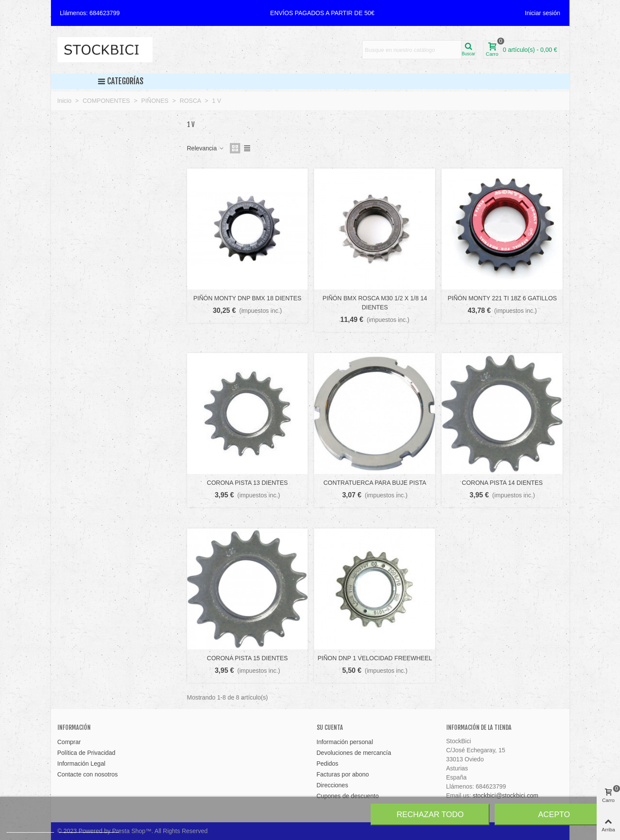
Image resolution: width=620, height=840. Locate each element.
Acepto (554, 815)
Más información (30, 829)
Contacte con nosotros (88, 774)
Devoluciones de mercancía (354, 753)
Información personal (345, 742)
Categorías (120, 81)
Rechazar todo (430, 815)
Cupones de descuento (348, 796)
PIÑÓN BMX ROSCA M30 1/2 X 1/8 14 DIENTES (375, 303)
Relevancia (206, 148)
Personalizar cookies (89, 829)
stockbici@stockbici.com (506, 795)
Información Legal (81, 764)
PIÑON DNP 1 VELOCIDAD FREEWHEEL (375, 658)
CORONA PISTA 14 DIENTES (502, 483)
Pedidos (328, 764)
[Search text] (412, 50)
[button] (322, 13)
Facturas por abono (343, 774)
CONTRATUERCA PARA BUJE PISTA (375, 483)
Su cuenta (330, 727)
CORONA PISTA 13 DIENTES (247, 483)
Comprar (69, 742)
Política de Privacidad (87, 753)
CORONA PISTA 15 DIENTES (247, 658)
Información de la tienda (479, 727)
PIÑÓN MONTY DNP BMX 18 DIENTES (248, 298)
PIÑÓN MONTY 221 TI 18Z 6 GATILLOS (502, 298)
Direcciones (332, 785)
